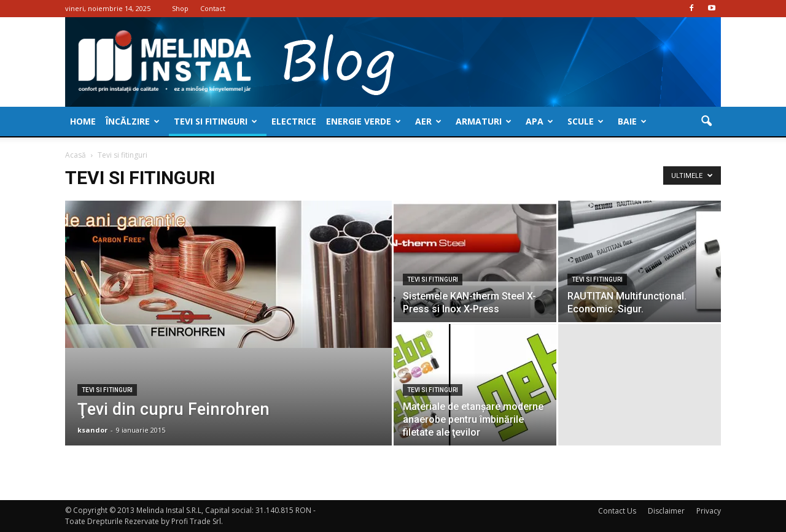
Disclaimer (666, 511)
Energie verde (364, 121)
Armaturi (484, 121)
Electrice (294, 121)
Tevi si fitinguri (216, 121)
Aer (428, 121)
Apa (539, 121)
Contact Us (617, 511)
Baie (632, 121)
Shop (180, 8)
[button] (706, 121)
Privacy (709, 511)
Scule (586, 121)
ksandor (92, 430)
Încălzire (133, 121)
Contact (213, 8)
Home (83, 121)
